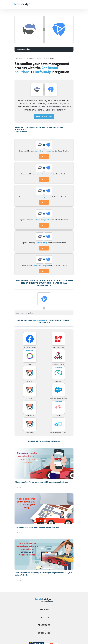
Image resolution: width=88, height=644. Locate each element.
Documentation (23, 49)
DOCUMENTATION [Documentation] (21, 132)
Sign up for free (44, 117)
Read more (18, 487)
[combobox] (44, 313)
